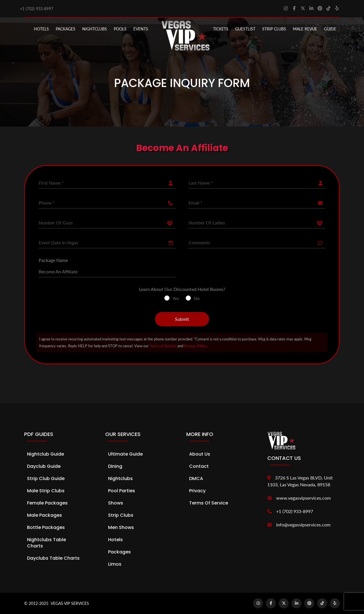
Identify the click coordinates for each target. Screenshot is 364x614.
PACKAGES (66, 29)
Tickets (221, 29)
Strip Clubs (121, 515)
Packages (119, 552)
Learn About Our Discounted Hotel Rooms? (182, 289)
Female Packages (47, 503)
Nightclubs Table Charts (46, 543)
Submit (182, 319)
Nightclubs (120, 478)
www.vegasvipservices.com (303, 498)
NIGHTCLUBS (95, 29)
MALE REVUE (305, 29)
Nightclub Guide (45, 454)
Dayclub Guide (44, 466)
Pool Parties (122, 491)
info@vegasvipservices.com (303, 525)
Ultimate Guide (125, 454)
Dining (115, 466)
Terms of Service (163, 346)
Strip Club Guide (46, 478)
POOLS (120, 29)
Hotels (41, 29)
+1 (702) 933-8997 (37, 9)
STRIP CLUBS (274, 29)
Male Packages (45, 515)
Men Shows (121, 527)
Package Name (53, 260)
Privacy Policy (195, 346)
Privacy (197, 491)
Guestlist (245, 29)
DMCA (196, 478)
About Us (200, 454)
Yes (176, 298)
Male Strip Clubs (46, 491)
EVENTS (141, 29)
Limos (115, 564)
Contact (199, 466)
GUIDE (330, 29)
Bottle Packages (46, 527)
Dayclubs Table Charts (53, 558)
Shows (116, 503)
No (197, 298)
